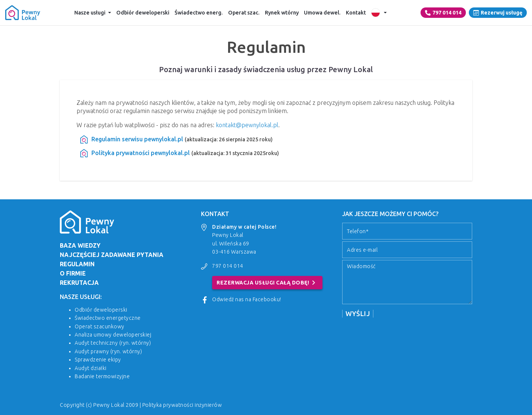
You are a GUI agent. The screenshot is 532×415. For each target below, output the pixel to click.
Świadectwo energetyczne (108, 318)
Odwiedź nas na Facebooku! (247, 299)
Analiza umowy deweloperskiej (113, 335)
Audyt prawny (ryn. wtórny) (108, 351)
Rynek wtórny (282, 13)
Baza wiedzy (80, 245)
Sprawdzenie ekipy (98, 360)
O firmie (73, 273)
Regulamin (77, 264)
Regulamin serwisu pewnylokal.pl (137, 139)
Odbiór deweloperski (143, 13)
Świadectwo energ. (199, 13)
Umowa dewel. (322, 13)
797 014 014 (228, 266)
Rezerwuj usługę (498, 13)
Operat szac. (244, 13)
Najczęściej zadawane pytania (112, 255)
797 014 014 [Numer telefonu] (443, 13)
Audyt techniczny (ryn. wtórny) (113, 343)
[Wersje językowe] (379, 13)
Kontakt (356, 13)
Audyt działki (91, 368)
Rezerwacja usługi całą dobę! (267, 283)
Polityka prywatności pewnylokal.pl (141, 153)
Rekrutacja (79, 283)
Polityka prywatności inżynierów (182, 405)
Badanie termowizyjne (102, 376)
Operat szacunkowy (100, 326)
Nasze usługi (90, 13)
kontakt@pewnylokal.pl (247, 125)
